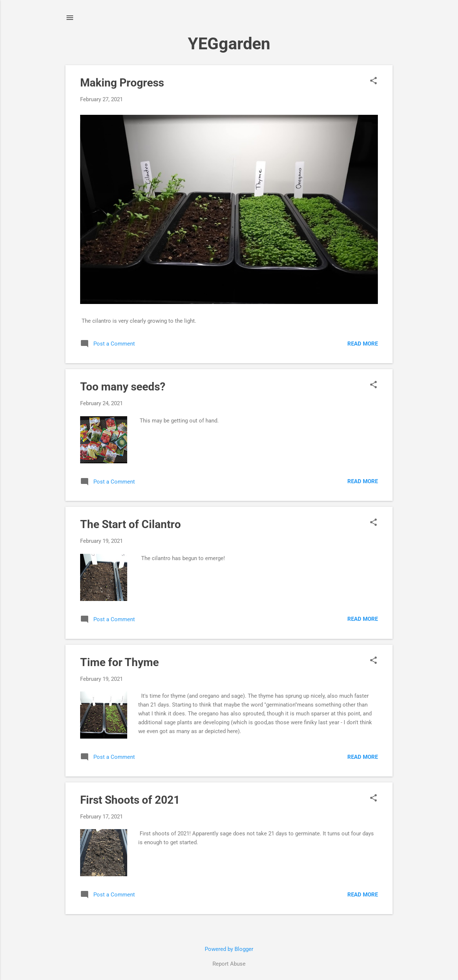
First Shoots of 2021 (130, 800)
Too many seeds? (123, 387)
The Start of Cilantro (130, 524)
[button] (373, 81)
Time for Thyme (119, 662)
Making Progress (122, 83)
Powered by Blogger (229, 949)
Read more (363, 344)
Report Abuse (229, 964)
